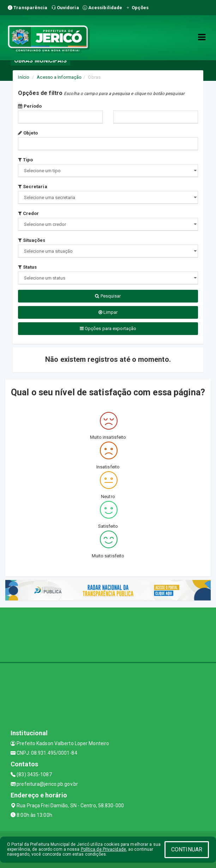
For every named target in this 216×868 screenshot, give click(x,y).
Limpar (108, 312)
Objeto (28, 133)
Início (24, 77)
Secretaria (32, 187)
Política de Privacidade (103, 849)
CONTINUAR (187, 849)
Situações (32, 240)
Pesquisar (108, 296)
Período (30, 106)
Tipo (25, 160)
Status (27, 267)
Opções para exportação (108, 328)
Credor (28, 213)
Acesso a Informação (59, 77)
